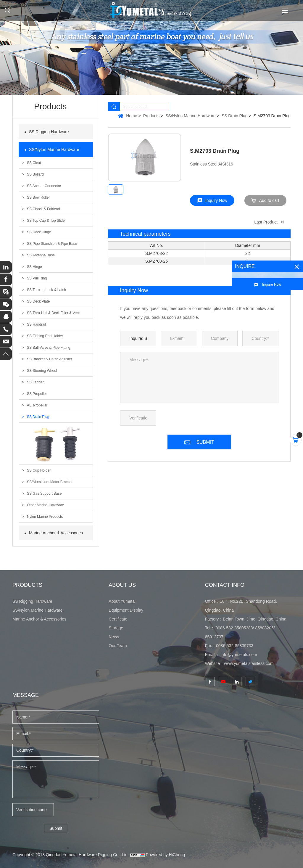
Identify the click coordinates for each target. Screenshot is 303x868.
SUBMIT (205, 442)
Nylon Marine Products (45, 517)
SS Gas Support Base (44, 494)
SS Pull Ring (37, 278)
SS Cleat (34, 163)
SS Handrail (36, 324)
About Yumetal (122, 601)
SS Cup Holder (39, 470)
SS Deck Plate (38, 301)
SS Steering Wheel (42, 371)
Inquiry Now (216, 200)
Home (132, 116)
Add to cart (269, 200)
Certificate (118, 619)
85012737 (214, 637)
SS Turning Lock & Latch (46, 290)
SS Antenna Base (41, 255)
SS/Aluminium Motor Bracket (50, 482)
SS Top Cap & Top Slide (46, 221)
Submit (56, 828)
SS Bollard (35, 174)
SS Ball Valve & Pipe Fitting (49, 348)
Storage (116, 628)
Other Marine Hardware (45, 505)
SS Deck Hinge (39, 232)
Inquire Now (272, 284)
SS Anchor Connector (44, 186)
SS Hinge (34, 267)
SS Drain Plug (38, 417)
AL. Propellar (37, 405)
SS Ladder (35, 382)
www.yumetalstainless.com (249, 663)
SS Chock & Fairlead (43, 209)
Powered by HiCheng (165, 855)
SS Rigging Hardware (49, 132)
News (114, 637)
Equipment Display (126, 610)
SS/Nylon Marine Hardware (54, 150)
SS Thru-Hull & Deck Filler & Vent (53, 313)
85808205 (264, 628)
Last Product (266, 222)
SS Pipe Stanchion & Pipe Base (52, 244)
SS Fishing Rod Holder (45, 336)
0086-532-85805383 (234, 628)
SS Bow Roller (38, 197)
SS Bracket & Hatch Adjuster (50, 359)
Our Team (118, 646)
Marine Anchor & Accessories (56, 533)
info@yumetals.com (239, 655)
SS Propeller (37, 394)
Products (151, 116)
